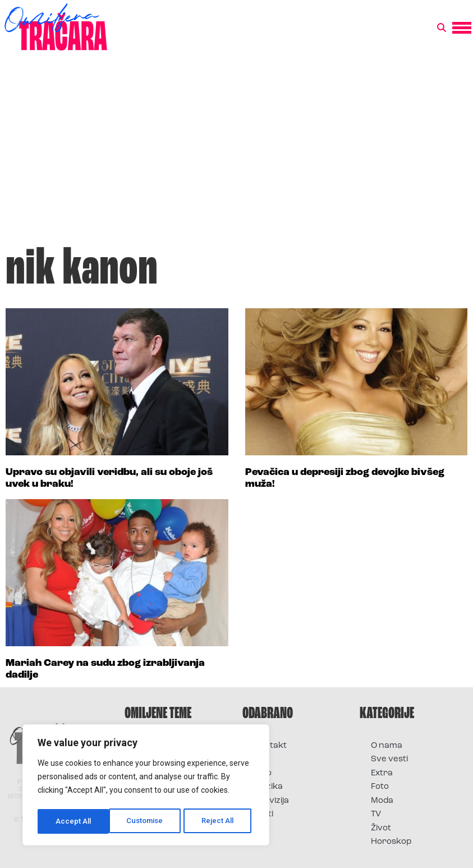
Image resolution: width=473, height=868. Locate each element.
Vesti (263, 814)
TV (376, 814)
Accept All (220, 821)
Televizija (271, 801)
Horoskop (391, 842)
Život (381, 828)
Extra (382, 773)
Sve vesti (389, 759)
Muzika (268, 787)
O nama (387, 746)
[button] (442, 28)
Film (261, 759)
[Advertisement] (236, 154)
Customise (74, 821)
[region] (146, 787)
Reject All (148, 821)
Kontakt (270, 746)
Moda (382, 801)
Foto (263, 773)
